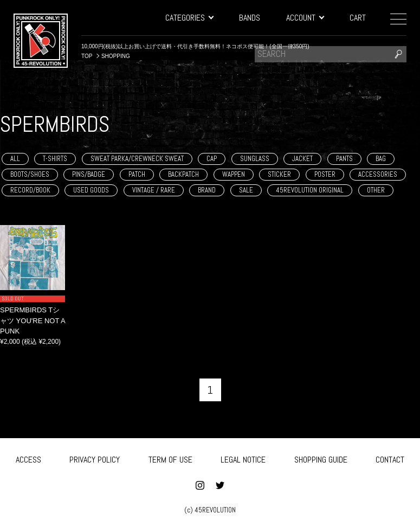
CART (358, 18)
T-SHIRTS (55, 159)
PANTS (344, 159)
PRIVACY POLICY (95, 458)
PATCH (137, 174)
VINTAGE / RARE (154, 190)
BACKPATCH (183, 174)
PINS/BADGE (89, 174)
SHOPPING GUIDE (321, 458)
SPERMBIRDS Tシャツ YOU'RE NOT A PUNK (33, 320)
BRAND (207, 190)
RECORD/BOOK (30, 190)
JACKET (302, 159)
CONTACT (390, 458)
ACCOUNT (305, 18)
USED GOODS (91, 190)
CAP (212, 159)
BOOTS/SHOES (30, 174)
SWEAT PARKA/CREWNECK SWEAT (137, 159)
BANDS (250, 18)
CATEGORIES (189, 18)
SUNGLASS (255, 159)
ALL (15, 159)
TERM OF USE (170, 458)
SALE (246, 190)
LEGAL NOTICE (243, 458)
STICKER (279, 174)
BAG (381, 159)
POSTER (325, 174)
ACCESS (28, 458)
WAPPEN (234, 174)
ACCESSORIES (378, 174)
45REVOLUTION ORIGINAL (310, 190)
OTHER (376, 190)
